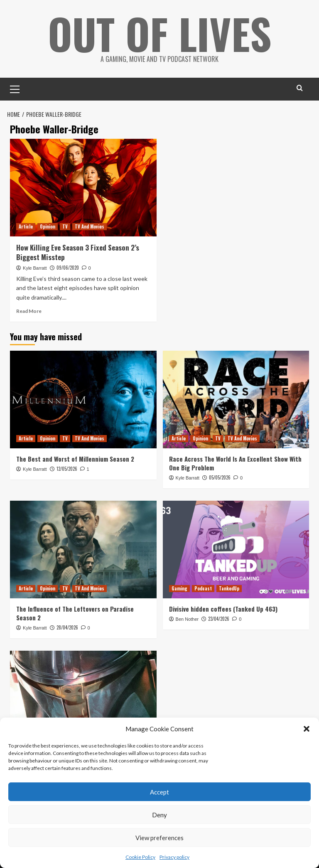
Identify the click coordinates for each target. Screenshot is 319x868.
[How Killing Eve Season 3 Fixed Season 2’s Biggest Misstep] (83, 188)
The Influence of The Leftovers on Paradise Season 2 (75, 613)
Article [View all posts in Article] (26, 226)
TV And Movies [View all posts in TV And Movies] (90, 226)
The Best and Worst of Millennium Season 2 (75, 459)
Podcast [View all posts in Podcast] (203, 588)
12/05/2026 (67, 469)
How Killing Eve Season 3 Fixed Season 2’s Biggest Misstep (78, 252)
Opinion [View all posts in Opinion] (48, 226)
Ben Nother (187, 619)
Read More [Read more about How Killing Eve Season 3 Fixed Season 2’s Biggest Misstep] (29, 311)
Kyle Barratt (35, 268)
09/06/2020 (68, 268)
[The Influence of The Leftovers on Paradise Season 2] (83, 550)
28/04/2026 (67, 627)
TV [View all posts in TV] (65, 226)
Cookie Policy (140, 857)
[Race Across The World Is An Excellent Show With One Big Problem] (236, 400)
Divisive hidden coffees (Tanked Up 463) (223, 609)
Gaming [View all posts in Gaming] (179, 588)
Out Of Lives (160, 33)
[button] (307, 729)
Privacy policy (174, 857)
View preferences (159, 838)
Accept (159, 792)
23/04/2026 (219, 619)
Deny (159, 815)
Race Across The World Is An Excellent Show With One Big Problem (235, 463)
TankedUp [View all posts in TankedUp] (229, 588)
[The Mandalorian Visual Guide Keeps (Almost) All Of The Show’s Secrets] (83, 700)
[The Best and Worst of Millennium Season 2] (83, 400)
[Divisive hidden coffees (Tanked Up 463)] (236, 550)
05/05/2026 (220, 477)
